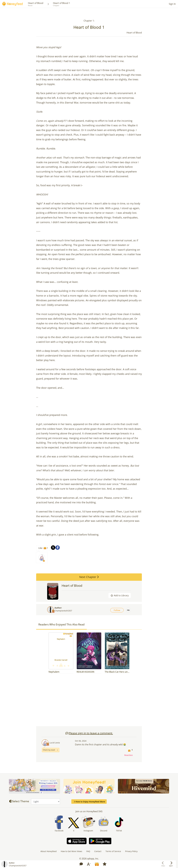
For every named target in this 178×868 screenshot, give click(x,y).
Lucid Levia (55, 743)
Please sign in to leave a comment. (89, 733)
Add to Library (120, 595)
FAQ (88, 851)
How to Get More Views (71, 851)
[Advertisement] (89, 701)
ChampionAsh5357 (63, 611)
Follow (117, 610)
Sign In (172, 4)
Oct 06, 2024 (81, 741)
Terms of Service (113, 851)
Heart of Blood (36, 3)
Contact (98, 851)
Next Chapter (89, 577)
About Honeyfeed (49, 851)
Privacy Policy (131, 851)
